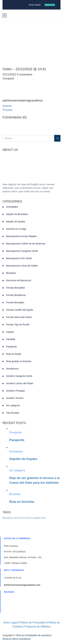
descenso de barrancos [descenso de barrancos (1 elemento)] (24, 518)
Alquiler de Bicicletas (17, 214)
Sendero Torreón (15, 398)
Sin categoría (13, 405)
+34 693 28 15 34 (13, 578)
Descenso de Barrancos (19, 280)
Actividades (12, 207)
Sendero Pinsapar (15, 391)
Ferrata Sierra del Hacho (19, 317)
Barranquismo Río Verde (19, 258)
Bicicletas (11, 273)
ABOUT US (10, 150)
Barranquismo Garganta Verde (22, 251)
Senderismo (12, 369)
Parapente (12, 347)
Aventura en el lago (16, 229)
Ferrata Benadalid (15, 288)
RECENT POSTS (14, 423)
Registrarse (50, 5)
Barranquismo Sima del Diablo (22, 266)
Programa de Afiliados (38, 627)
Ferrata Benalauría (16, 295)
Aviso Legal (10, 623)
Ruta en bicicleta (22, 502)
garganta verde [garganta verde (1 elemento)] (40, 518)
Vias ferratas (13, 413)
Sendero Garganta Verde (19, 376)
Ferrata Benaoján (15, 302)
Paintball (11, 339)
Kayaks (10, 332)
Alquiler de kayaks (16, 222)
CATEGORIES (12, 202)
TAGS (7, 512)
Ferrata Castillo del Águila (19, 310)
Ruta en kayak (14, 354)
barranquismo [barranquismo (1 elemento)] (8, 518)
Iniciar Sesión (35, 5)
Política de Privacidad (32, 623)
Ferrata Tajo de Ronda (18, 325)
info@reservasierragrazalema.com (22, 585)
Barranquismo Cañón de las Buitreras (26, 244)
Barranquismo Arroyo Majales (22, 236)
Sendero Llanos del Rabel (20, 383)
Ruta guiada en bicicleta (19, 361)
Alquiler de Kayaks (23, 459)
